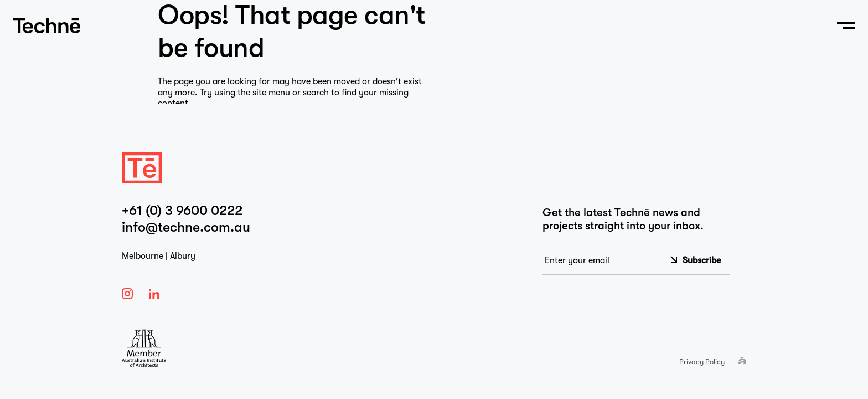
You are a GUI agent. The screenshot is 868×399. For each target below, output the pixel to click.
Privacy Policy (702, 362)
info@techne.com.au (186, 227)
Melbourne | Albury (159, 256)
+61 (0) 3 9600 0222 (182, 211)
